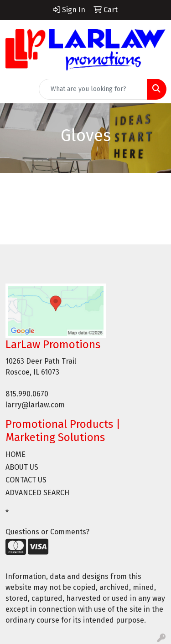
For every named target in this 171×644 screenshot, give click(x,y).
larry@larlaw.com (35, 405)
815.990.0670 (27, 394)
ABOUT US (22, 467)
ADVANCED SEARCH (37, 493)
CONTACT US (26, 480)
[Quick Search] (93, 89)
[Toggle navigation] (14, 89)
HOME (16, 454)
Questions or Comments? (47, 532)
